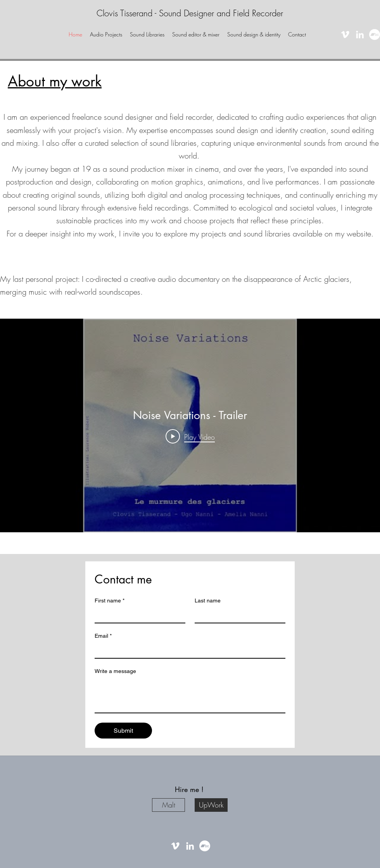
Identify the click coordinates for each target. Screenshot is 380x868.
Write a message (115, 671)
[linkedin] (360, 35)
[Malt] (168, 805)
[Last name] (238, 615)
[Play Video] (190, 436)
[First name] (138, 615)
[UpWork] (211, 805)
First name (110, 601)
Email (103, 636)
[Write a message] (190, 695)
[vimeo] (345, 35)
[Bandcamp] (375, 35)
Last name (208, 601)
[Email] (188, 650)
